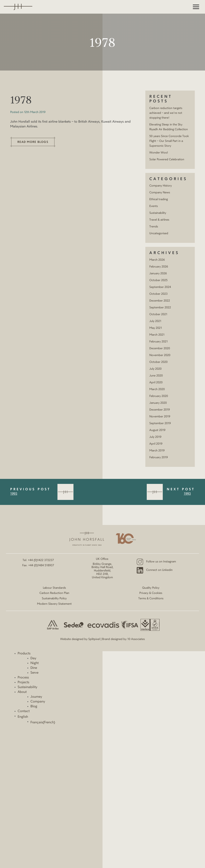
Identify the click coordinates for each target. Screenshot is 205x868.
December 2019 (160, 410)
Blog (34, 707)
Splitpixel (94, 639)
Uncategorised (159, 233)
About (22, 692)
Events (154, 206)
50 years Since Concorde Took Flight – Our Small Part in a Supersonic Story (169, 141)
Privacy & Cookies (151, 593)
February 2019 (159, 457)
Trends (154, 227)
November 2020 (160, 355)
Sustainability (158, 213)
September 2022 (160, 308)
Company (38, 702)
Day (33, 658)
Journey (36, 697)
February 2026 (159, 267)
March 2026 (157, 260)
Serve (34, 673)
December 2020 (160, 348)
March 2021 (157, 335)
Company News (160, 193)
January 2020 (158, 403)
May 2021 (156, 328)
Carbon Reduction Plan (54, 593)
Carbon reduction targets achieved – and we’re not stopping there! (166, 113)
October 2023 (158, 294)
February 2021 (159, 342)
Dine (34, 668)
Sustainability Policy (54, 599)
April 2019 (156, 444)
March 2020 (157, 389)
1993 (14, 494)
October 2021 (158, 314)
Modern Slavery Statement (54, 604)
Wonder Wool (159, 153)
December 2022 (160, 301)
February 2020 (159, 396)
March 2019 (157, 451)
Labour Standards (54, 588)
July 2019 (155, 437)
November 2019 (160, 417)
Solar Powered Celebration (167, 159)
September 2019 (160, 423)
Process (23, 678)
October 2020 (158, 362)
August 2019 (157, 430)
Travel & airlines (159, 220)
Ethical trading (159, 199)
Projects (23, 682)
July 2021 (155, 321)
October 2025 (158, 280)
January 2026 (158, 274)
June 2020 (156, 376)
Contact (24, 711)
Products (24, 654)
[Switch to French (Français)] (118, 723)
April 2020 (156, 383)
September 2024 (160, 287)
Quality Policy (151, 588)
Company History (161, 186)
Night (35, 663)
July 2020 (155, 369)
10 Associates (136, 639)
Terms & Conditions (151, 599)
